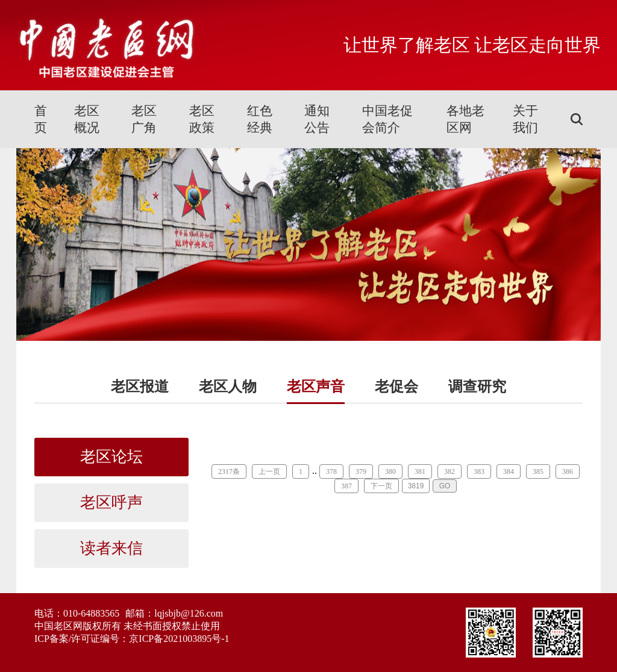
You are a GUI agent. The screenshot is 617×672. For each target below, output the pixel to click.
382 (449, 471)
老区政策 (202, 119)
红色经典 (260, 119)
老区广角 (144, 119)
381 (420, 471)
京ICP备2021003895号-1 (179, 639)
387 (346, 486)
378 (331, 471)
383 (479, 471)
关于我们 (525, 119)
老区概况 (87, 119)
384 (509, 471)
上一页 (269, 471)
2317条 (229, 471)
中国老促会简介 (387, 119)
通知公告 (317, 119)
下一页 (381, 486)
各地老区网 (465, 119)
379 (361, 471)
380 (390, 471)
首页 (41, 119)
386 (568, 471)
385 (538, 471)
